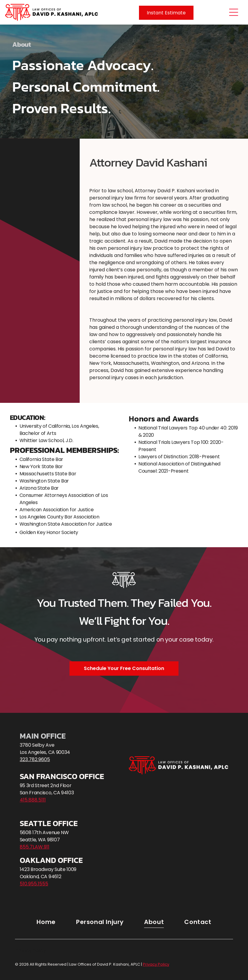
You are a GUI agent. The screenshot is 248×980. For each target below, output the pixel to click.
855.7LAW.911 (35, 847)
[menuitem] (46, 922)
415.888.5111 (33, 800)
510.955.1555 (34, 884)
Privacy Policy (31, 950)
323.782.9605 (35, 759)
